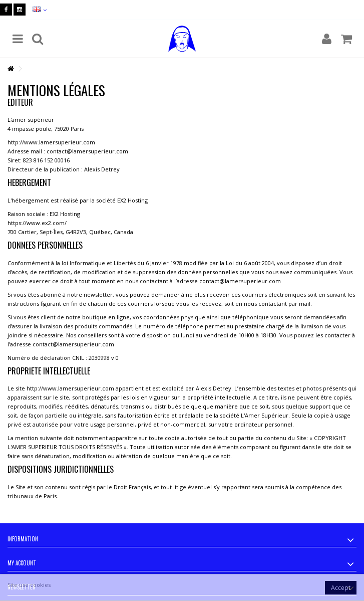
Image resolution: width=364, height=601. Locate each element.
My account (22, 563)
